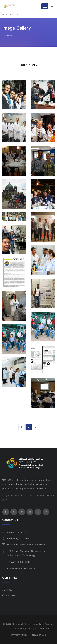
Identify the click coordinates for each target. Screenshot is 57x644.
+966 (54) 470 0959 (18, 539)
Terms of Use (38, 635)
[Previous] (14, 427)
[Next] (43, 427)
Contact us (9, 595)
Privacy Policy (19, 635)
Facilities (7, 590)
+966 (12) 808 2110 (18, 532)
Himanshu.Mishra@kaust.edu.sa (26, 545)
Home (8, 36)
